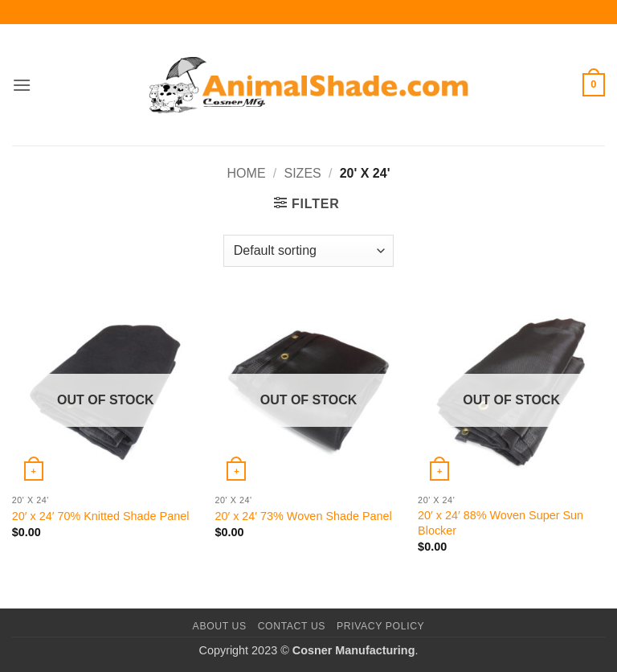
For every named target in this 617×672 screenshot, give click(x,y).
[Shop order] (308, 251)
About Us (220, 626)
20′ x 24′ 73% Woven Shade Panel (303, 516)
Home (247, 173)
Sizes (303, 173)
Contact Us (292, 626)
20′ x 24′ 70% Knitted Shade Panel (101, 516)
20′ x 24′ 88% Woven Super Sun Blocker (501, 523)
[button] (22, 85)
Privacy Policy (380, 626)
